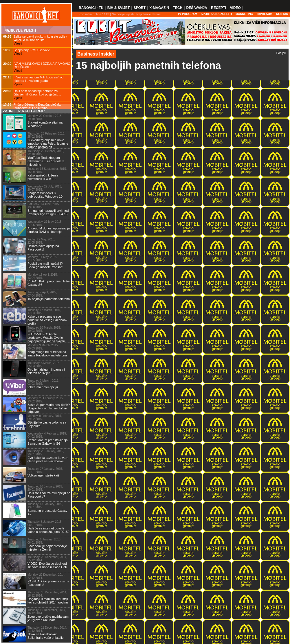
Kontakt (283, 14)
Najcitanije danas (148, 14)
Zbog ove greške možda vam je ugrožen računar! (48, 618)
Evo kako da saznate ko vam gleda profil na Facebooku (48, 459)
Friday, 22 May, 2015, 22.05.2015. (41, 241)
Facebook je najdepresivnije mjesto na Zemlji (47, 548)
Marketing (244, 14)
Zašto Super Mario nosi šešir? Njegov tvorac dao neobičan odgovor (49, 408)
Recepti (219, 8)
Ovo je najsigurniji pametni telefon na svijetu (46, 371)
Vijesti (18, 43)
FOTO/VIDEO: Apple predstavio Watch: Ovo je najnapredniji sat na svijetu (46, 338)
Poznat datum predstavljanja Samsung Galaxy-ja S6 (48, 442)
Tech (178, 8)
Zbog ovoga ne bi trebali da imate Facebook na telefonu (47, 354)
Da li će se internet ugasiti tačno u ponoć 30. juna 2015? (48, 530)
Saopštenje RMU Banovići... (33, 50)
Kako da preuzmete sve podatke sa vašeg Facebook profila (47, 320)
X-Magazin (159, 8)
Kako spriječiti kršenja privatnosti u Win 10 (43, 177)
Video (235, 8)
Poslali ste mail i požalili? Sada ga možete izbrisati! (45, 265)
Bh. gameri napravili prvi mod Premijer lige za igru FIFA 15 (48, 212)
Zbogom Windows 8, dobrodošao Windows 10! (45, 195)
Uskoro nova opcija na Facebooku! (43, 248)
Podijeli (281, 53)
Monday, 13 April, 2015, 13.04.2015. (43, 276)
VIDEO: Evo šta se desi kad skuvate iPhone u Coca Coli (47, 565)
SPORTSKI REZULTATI (216, 14)
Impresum (265, 14)
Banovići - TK (91, 8)
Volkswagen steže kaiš (44, 475)
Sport (139, 8)
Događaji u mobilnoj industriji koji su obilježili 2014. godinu (48, 601)
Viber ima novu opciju (43, 387)
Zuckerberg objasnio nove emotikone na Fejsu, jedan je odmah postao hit (48, 143)
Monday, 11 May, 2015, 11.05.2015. (42, 259)
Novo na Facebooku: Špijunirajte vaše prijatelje (46, 636)
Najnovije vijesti (123, 14)
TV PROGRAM (187, 14)
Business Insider (96, 54)
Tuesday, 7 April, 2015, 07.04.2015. (42, 294)
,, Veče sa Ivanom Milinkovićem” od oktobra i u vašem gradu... (38, 79)
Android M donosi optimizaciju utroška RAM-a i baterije (49, 230)
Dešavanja (197, 8)
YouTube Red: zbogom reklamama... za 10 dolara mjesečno (46, 161)
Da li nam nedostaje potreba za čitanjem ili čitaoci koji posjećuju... (37, 93)
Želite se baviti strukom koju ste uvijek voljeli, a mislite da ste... (40, 38)
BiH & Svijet (119, 8)
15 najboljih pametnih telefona (49, 299)
